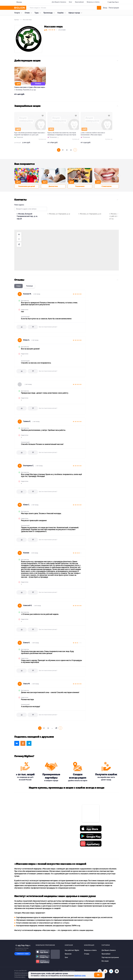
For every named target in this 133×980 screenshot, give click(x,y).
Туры (38, 13)
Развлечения (80, 186)
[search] (99, 8)
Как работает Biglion (72, 950)
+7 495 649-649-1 (113, 2)
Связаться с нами (23, 954)
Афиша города (76, 13)
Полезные (29, 286)
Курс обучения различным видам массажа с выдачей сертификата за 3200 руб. (30, 134)
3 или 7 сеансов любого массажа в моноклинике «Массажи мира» (93, 134)
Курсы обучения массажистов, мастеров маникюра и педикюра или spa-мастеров (62, 134)
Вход (105, 8)
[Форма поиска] (65, 8)
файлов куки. (80, 976)
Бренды (17, 20)
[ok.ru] (105, 971)
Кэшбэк (62, 13)
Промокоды (50, 13)
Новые (18, 286)
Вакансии (68, 954)
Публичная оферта (20, 977)
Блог (70, 2)
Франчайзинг (79, 2)
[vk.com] (100, 971)
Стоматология (107, 186)
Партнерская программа (110, 957)
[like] (22, 327)
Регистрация (114, 8)
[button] (15, 176)
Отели (29, 13)
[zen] (117, 971)
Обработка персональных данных (24, 973)
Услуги (19, 13)
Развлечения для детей (27, 186)
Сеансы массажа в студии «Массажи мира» (30, 87)
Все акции (105, 961)
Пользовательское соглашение (24, 975)
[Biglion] (20, 8)
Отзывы (87, 954)
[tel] (111, 971)
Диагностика (53, 186)
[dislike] (33, 327)
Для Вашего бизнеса (59, 2)
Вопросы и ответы (93, 2)
